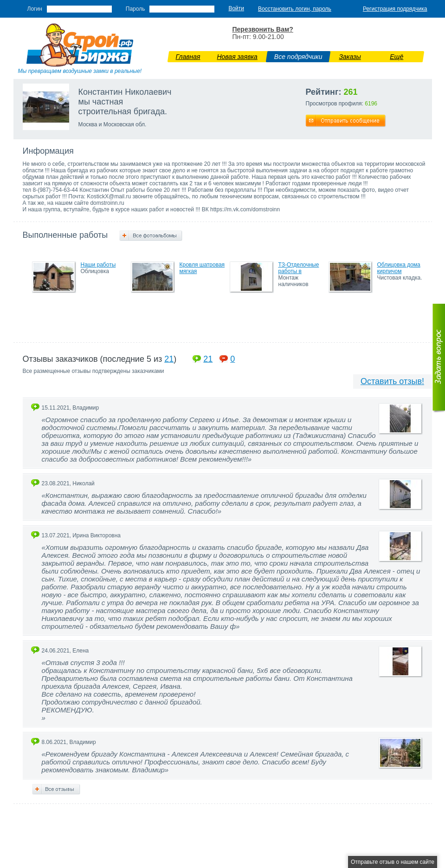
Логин (35, 9)
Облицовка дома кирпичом (399, 268)
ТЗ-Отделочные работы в (299, 268)
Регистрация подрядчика (395, 9)
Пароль (135, 9)
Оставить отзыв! (392, 381)
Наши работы (98, 265)
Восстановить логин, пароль (295, 9)
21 (169, 359)
